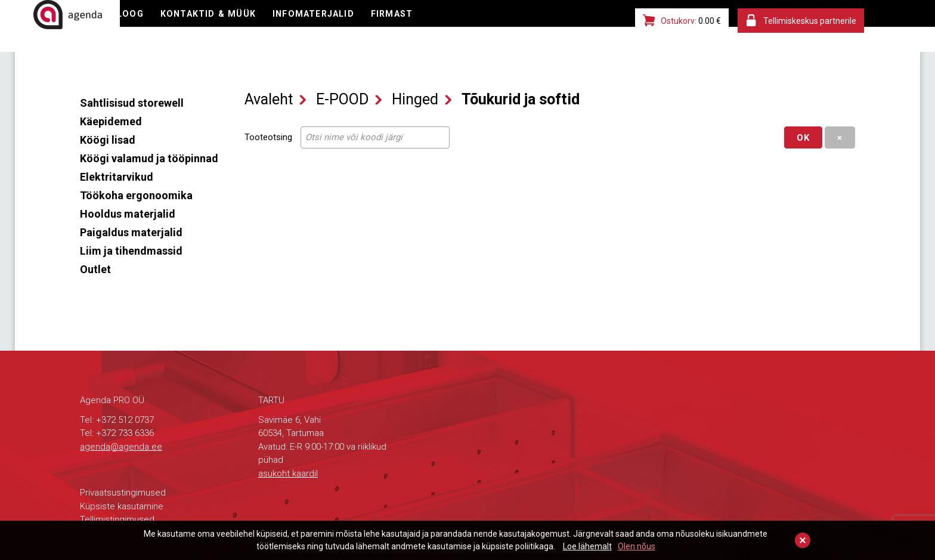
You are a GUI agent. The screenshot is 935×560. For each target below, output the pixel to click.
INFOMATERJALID (435, 27)
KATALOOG (233, 27)
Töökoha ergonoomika (136, 195)
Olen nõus (637, 546)
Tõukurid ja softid (521, 99)
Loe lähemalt (587, 546)
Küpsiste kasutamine (122, 506)
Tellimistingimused (117, 519)
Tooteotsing (268, 137)
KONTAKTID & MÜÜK (326, 27)
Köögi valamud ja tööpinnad (149, 158)
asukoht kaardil (288, 474)
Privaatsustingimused (123, 493)
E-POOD (170, 27)
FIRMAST (518, 27)
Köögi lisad (108, 140)
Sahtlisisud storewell (132, 103)
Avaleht (269, 99)
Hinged (415, 99)
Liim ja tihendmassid (131, 251)
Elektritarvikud (117, 177)
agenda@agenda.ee (121, 447)
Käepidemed (111, 121)
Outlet (95, 269)
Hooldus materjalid (128, 214)
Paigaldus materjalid (131, 232)
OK (803, 138)
